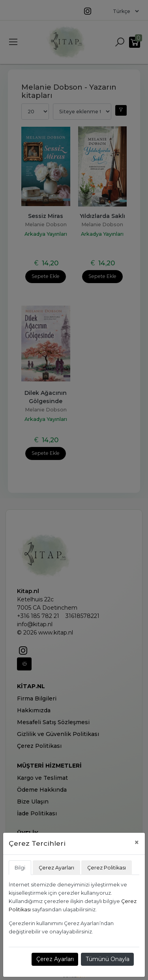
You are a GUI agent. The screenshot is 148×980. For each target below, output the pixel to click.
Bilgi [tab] (20, 868)
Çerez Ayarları (55, 959)
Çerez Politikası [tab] (107, 868)
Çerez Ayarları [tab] (56, 868)
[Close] (137, 842)
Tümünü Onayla (108, 959)
